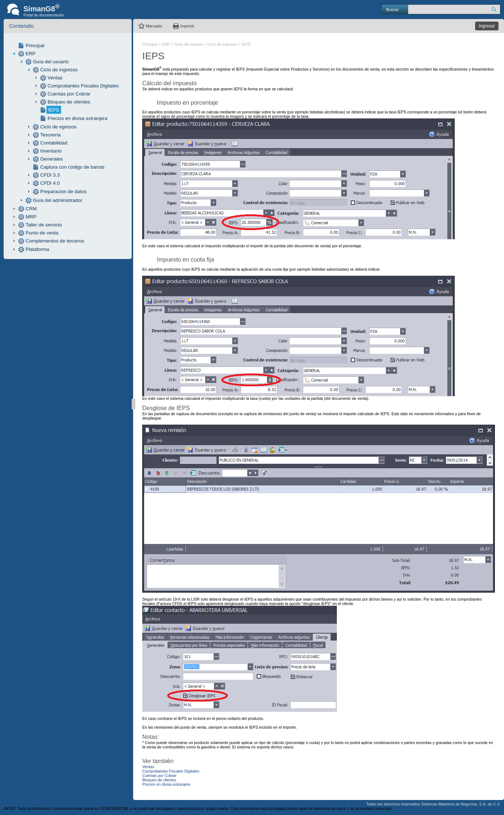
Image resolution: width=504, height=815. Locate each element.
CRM (31, 209)
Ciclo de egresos (58, 127)
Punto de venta (42, 233)
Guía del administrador (58, 200)
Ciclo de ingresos (59, 70)
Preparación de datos (63, 191)
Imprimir (187, 26)
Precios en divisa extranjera (78, 118)
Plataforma (37, 249)
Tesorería (50, 135)
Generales (52, 159)
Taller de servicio (44, 225)
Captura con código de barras (72, 167)
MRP (31, 217)
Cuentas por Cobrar (69, 94)
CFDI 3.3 (50, 175)
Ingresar (487, 26)
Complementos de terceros (55, 241)
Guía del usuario (51, 62)
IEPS (53, 110)
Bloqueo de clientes (69, 102)
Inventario (51, 151)
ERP (31, 54)
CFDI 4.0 (50, 183)
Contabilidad (54, 143)
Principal (35, 46)
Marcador (154, 26)
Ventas (55, 78)
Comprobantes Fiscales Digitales (83, 86)
